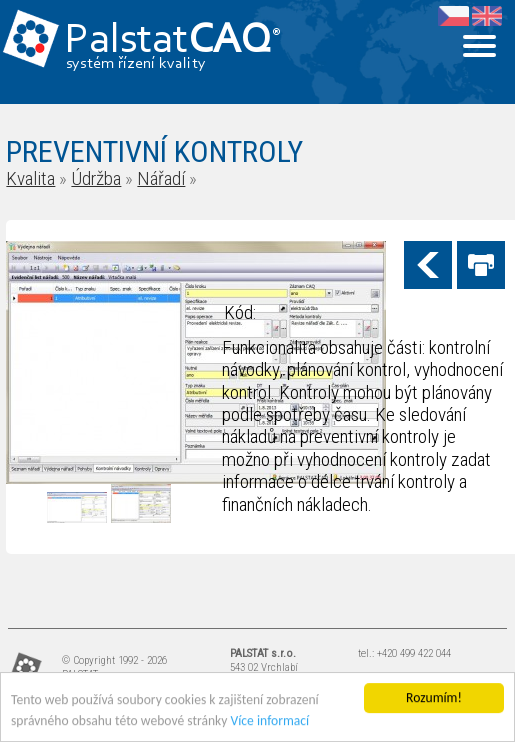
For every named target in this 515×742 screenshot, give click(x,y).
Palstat (172, 41)
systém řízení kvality (136, 64)
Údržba (96, 178)
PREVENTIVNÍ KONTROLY (154, 151)
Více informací (270, 721)
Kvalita (30, 178)
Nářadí (161, 178)
